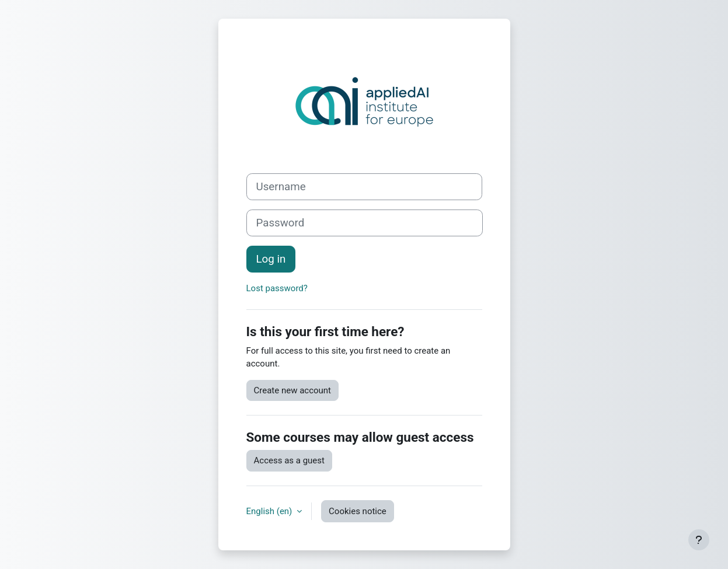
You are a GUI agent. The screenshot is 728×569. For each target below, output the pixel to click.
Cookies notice (358, 511)
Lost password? (277, 288)
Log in (271, 259)
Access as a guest (289, 460)
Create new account (293, 390)
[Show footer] (699, 540)
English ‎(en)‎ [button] (271, 511)
